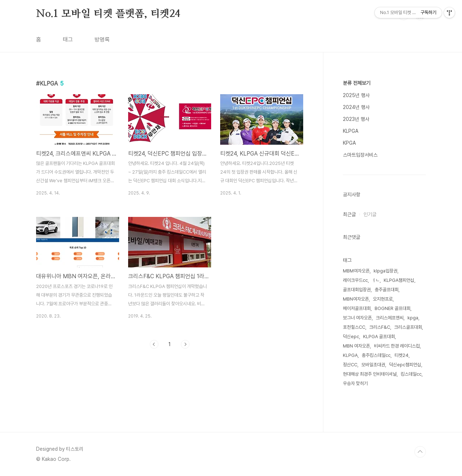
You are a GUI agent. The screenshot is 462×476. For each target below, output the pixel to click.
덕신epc (351, 337)
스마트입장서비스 (360, 155)
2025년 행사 (356, 95)
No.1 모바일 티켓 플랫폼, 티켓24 (108, 14)
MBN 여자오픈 (356, 346)
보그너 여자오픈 (357, 318)
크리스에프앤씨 (390, 318)
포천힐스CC (354, 327)
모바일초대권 (373, 365)
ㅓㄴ (376, 280)
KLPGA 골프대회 (379, 337)
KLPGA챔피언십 (399, 280)
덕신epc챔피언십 (405, 365)
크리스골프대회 (408, 327)
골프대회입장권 (357, 290)
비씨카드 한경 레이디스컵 (397, 346)
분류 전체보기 (357, 83)
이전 (154, 344)
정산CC (350, 365)
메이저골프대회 (357, 308)
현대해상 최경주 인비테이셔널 (370, 374)
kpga (413, 318)
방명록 (102, 40)
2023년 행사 (356, 119)
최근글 (349, 214)
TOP (420, 452)
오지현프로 (383, 299)
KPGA (349, 143)
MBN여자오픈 (356, 299)
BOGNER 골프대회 (393, 308)
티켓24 (402, 355)
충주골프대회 (387, 290)
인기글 (370, 214)
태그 (68, 40)
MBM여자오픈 (356, 271)
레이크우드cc (355, 280)
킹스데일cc (411, 374)
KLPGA (351, 131)
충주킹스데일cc (376, 355)
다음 (185, 344)
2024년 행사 (356, 107)
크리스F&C (380, 327)
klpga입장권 (385, 271)
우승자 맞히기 (355, 383)
